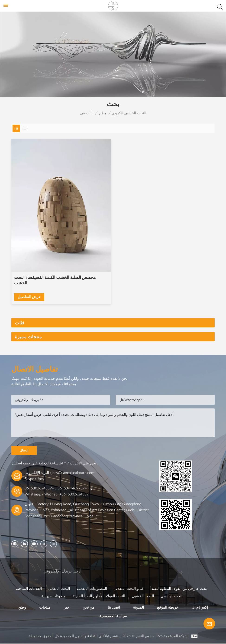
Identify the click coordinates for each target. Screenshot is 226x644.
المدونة (138, 608)
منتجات (45, 608)
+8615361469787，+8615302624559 (56, 488)
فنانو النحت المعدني (129, 589)
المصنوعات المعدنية (92, 589)
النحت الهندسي (172, 596)
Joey (41, 479)
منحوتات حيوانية (53, 596)
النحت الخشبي (143, 596)
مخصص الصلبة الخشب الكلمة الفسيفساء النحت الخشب (55, 280)
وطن (103, 113)
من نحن (89, 608)
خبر (67, 608)
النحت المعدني (59, 589)
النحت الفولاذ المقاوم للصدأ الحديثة (99, 596)
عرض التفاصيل (29, 297)
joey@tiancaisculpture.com (73, 473)
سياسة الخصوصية (113, 616)
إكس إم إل (200, 608)
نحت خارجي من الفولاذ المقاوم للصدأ (179, 589)
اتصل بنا (114, 608)
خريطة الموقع (168, 608)
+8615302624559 (74, 494)
